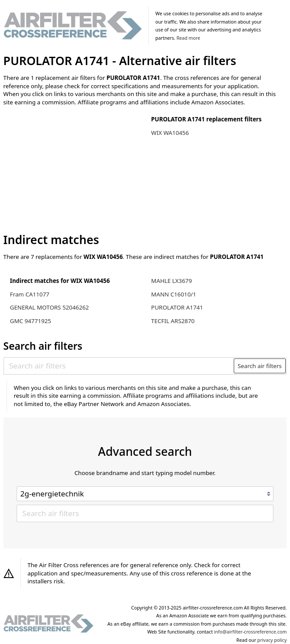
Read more (188, 38)
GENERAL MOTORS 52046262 (49, 307)
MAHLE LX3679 (172, 281)
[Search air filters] (119, 366)
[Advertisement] (75, 170)
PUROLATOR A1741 (177, 307)
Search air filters (260, 366)
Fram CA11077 (30, 294)
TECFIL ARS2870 (173, 321)
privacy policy (272, 640)
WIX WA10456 (170, 133)
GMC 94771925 (31, 321)
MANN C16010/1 (174, 294)
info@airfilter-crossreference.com (251, 632)
